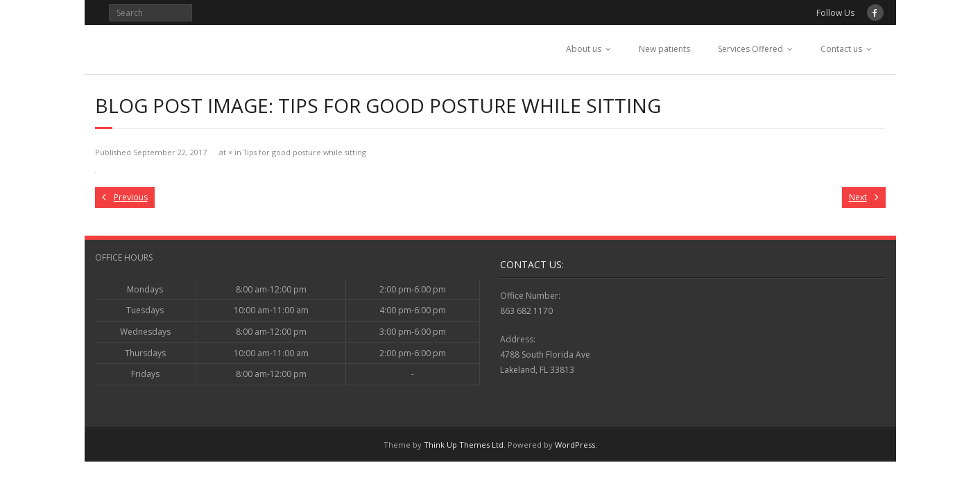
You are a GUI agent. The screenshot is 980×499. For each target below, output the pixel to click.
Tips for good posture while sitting (305, 152)
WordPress (575, 445)
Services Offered (750, 49)
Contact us (841, 49)
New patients (664, 49)
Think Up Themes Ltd (464, 445)
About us (584, 49)
